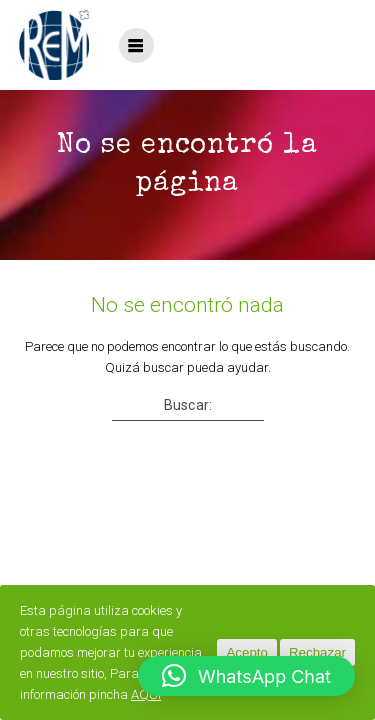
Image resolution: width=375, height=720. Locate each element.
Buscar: (188, 405)
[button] (246, 676)
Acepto (247, 652)
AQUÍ (146, 694)
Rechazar (317, 652)
